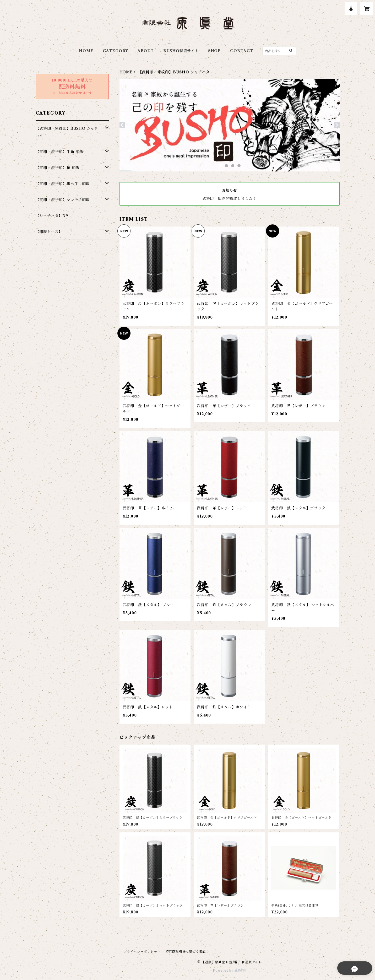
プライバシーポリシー (140, 952)
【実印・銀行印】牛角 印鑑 (59, 152)
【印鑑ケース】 (49, 232)
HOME (86, 51)
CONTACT (242, 51)
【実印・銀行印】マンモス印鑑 (63, 200)
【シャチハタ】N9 (52, 216)
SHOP (214, 51)
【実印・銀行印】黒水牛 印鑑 (63, 184)
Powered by (229, 970)
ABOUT (146, 51)
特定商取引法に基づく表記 (186, 952)
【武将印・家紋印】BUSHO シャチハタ (67, 132)
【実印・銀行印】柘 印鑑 (58, 168)
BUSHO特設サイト (181, 51)
